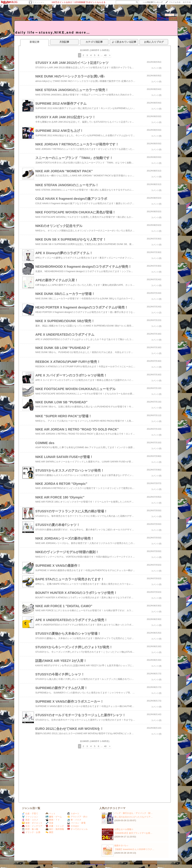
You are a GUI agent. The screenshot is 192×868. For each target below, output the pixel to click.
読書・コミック (55, 826)
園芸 (49, 832)
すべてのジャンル (77, 829)
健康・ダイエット (32, 823)
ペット (51, 814)
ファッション (38, 2)
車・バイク (74, 820)
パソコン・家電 (76, 823)
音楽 (49, 823)
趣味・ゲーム (54, 817)
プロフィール (35, 18)
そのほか (73, 826)
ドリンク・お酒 (31, 832)
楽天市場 (187, 2)
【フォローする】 (156, 18)
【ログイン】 (171, 18)
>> (153, 2)
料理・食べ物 (30, 829)
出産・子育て (30, 814)
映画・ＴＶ (53, 820)
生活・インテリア (32, 826)
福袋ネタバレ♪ (121, 845)
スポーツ (73, 814)
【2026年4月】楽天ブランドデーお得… (133, 833)
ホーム (18, 18)
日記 (25, 18)
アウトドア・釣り (77, 817)
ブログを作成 (175, 2)
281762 (170, 15)
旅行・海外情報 (55, 829)
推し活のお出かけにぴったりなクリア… (133, 817)
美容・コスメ (30, 820)
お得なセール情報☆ (124, 829)
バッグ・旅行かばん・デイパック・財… (133, 813)
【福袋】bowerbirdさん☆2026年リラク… (134, 849)
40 (105, 55)
